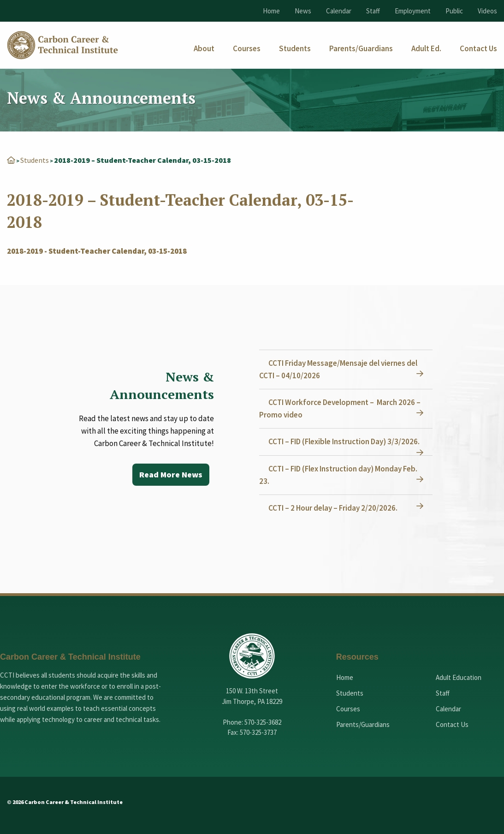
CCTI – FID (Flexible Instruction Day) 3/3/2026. (344, 441)
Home (271, 11)
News (303, 11)
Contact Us (452, 724)
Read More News (171, 474)
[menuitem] (204, 49)
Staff (373, 11)
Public (454, 11)
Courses (348, 709)
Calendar (339, 11)
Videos (487, 11)
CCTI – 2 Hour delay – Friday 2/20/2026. (333, 508)
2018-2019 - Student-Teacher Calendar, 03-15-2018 (97, 251)
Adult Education (459, 677)
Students (35, 160)
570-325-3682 (263, 722)
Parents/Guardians (363, 724)
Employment (413, 11)
